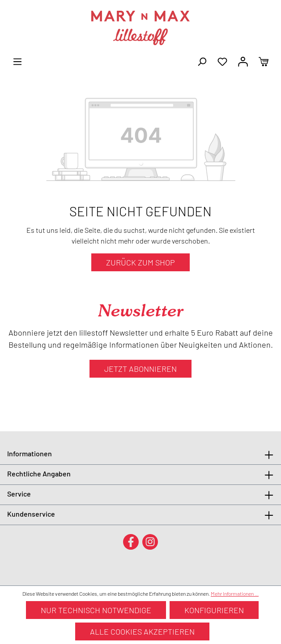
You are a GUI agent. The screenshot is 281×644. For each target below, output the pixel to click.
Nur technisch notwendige (96, 610)
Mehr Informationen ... (235, 593)
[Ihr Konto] (243, 61)
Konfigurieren (214, 610)
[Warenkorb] (264, 61)
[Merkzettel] (222, 61)
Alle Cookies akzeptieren (142, 631)
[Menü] (17, 61)
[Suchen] (202, 61)
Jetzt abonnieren (140, 369)
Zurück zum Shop (140, 262)
